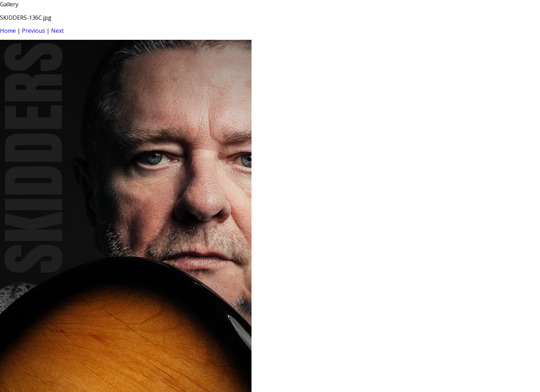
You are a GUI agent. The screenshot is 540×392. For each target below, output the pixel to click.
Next (57, 31)
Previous (33, 31)
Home (8, 31)
